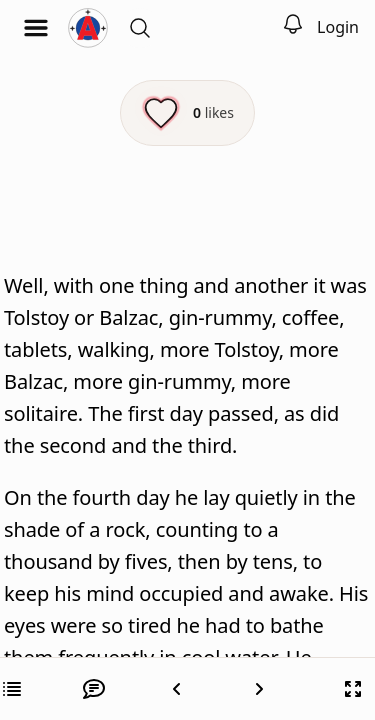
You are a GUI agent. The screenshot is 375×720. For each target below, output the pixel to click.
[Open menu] (36, 28)
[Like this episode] (187, 113)
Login (338, 27)
